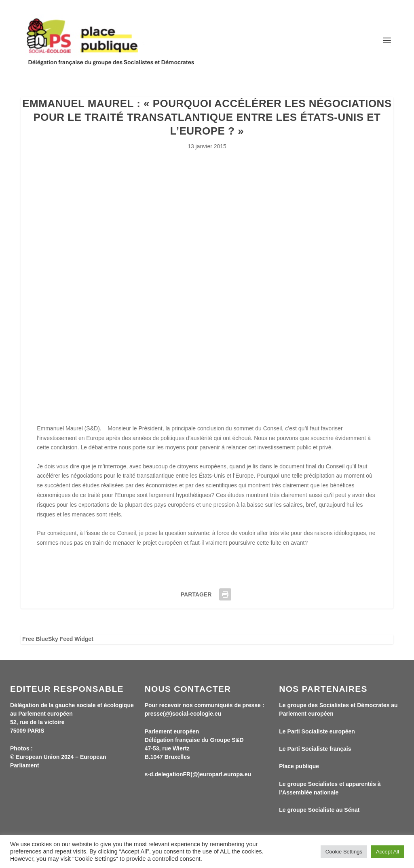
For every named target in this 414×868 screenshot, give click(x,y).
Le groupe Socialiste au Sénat (319, 810)
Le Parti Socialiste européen (317, 731)
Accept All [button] (388, 852)
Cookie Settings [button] (344, 852)
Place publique (299, 766)
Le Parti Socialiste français (315, 749)
